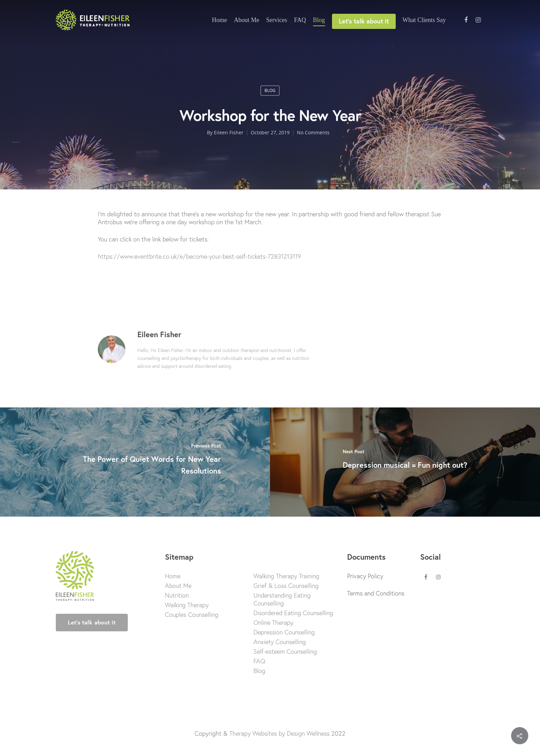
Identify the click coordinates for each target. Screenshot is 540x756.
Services (277, 20)
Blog (319, 20)
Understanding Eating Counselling (282, 599)
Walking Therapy (187, 605)
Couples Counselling (192, 615)
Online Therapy (273, 623)
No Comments (313, 132)
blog (270, 90)
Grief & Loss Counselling (286, 586)
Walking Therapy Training (286, 576)
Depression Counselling (284, 632)
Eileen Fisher (229, 132)
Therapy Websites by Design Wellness (279, 733)
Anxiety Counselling (280, 642)
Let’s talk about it (364, 21)
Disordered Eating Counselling (293, 613)
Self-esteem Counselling (285, 651)
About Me (247, 20)
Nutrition (177, 595)
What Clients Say (424, 20)
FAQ (300, 20)
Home (219, 20)
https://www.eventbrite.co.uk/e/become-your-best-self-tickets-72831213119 (199, 256)
